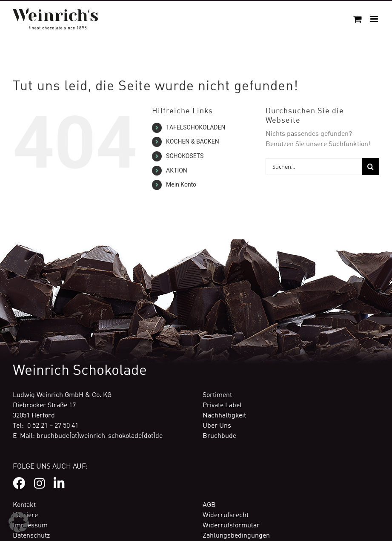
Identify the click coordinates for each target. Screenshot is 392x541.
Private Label (222, 406)
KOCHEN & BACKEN (193, 141)
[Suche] (371, 167)
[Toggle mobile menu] (375, 19)
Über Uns (217, 426)
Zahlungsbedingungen (236, 536)
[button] (19, 522)
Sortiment (217, 395)
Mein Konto (181, 184)
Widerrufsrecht (226, 515)
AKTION (177, 170)
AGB (209, 505)
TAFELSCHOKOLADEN (196, 127)
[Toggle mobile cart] (358, 19)
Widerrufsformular (231, 526)
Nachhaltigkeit (224, 416)
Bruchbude (219, 436)
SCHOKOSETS (185, 156)
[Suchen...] (314, 167)
